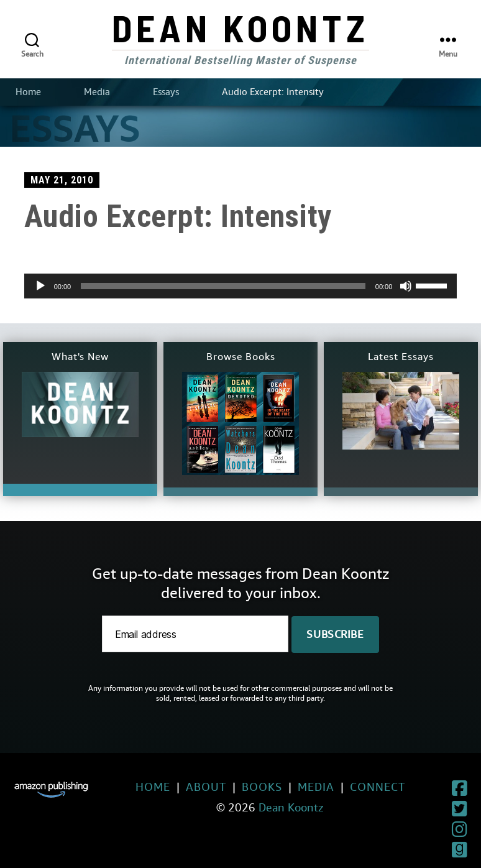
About (178, 787)
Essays (166, 92)
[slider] (223, 286)
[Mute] (406, 286)
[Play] (40, 286)
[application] (241, 286)
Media (97, 92)
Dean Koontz (240, 27)
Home (28, 92)
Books (234, 787)
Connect (350, 787)
